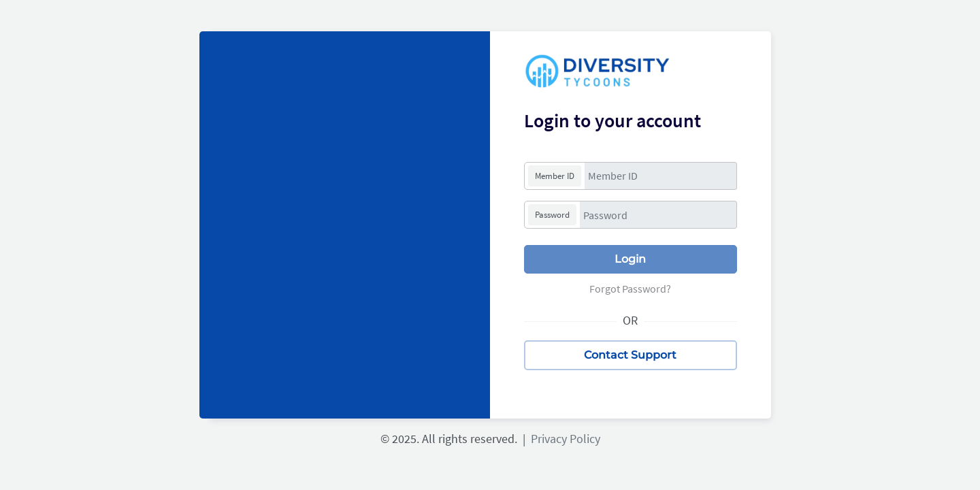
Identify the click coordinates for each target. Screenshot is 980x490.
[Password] (658, 215)
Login (630, 259)
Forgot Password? (630, 289)
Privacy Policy (563, 439)
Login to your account (612, 120)
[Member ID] (661, 176)
